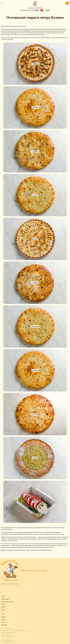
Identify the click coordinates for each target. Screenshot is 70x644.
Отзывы (3, 620)
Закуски (3, 604)
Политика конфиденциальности (7, 642)
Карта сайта (4, 625)
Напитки (3, 607)
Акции (3, 610)
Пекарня (3, 617)
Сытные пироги (5, 599)
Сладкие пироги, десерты (8, 602)
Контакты (4, 622)
